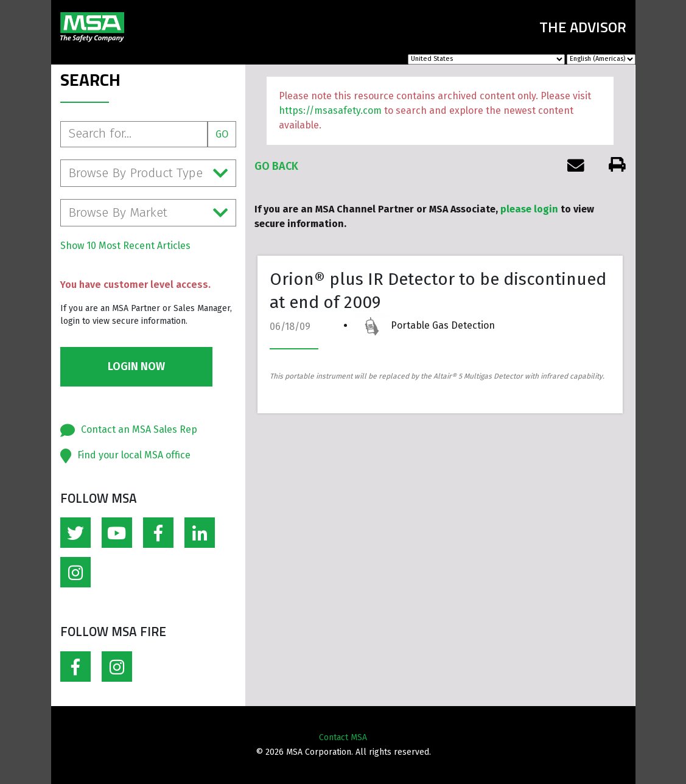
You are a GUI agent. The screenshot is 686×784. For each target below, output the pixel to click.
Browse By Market (149, 213)
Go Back (276, 166)
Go (222, 134)
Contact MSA (343, 737)
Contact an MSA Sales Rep (139, 429)
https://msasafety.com (330, 110)
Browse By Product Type (149, 173)
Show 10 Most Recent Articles (125, 246)
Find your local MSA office (134, 455)
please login (529, 209)
